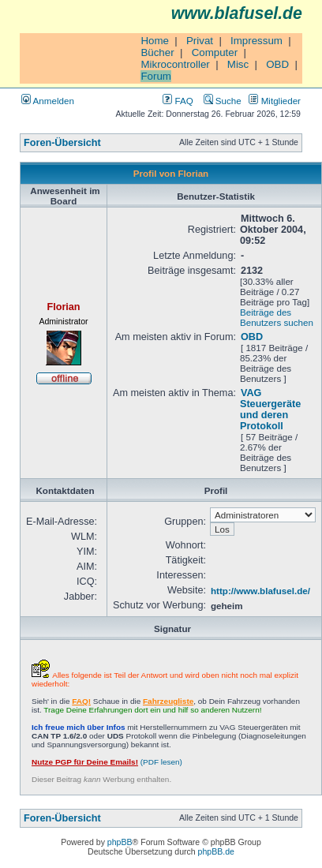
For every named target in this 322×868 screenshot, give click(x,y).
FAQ (178, 101)
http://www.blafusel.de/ (260, 591)
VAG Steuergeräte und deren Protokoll (270, 410)
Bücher (157, 52)
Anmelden (48, 101)
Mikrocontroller (175, 64)
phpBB (120, 842)
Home (155, 41)
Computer (215, 52)
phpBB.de (216, 851)
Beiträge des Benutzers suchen (277, 317)
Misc (238, 64)
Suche (223, 101)
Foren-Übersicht (62, 143)
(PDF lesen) (107, 762)
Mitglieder (275, 101)
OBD (277, 64)
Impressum (256, 41)
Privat (200, 41)
